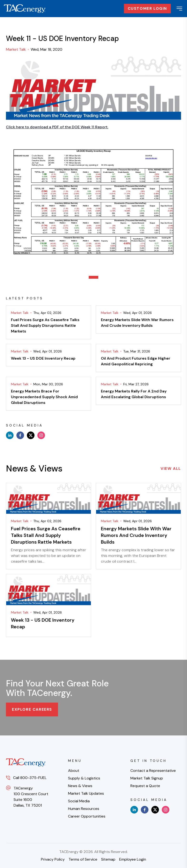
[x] (31, 435)
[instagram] (41, 435)
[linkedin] (10, 435)
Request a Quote (145, 786)
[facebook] (20, 435)
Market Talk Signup (147, 778)
